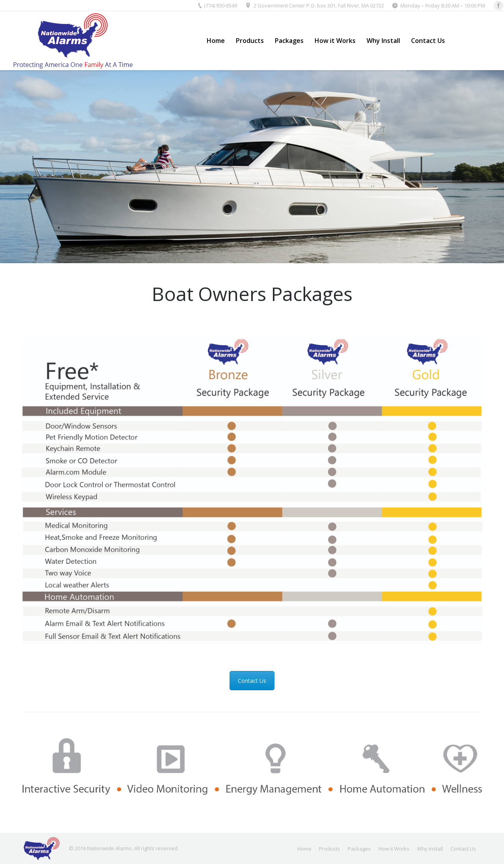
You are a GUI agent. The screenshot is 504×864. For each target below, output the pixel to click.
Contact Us (252, 681)
